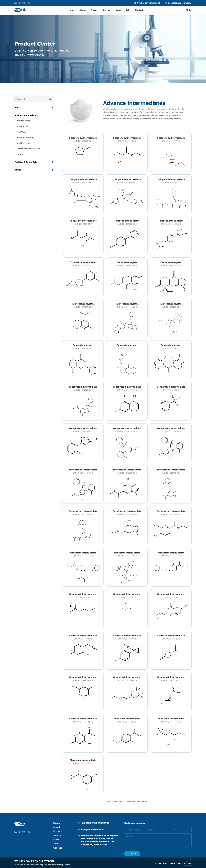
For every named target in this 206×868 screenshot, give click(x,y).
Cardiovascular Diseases (28, 149)
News (118, 10)
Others (20, 154)
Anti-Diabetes (23, 121)
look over (176, 864)
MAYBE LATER (161, 864)
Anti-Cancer (22, 126)
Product (94, 10)
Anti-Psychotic (24, 143)
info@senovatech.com (180, 3)
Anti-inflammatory (26, 138)
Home (72, 10)
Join (128, 10)
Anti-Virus (21, 132)
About (83, 10)
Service (107, 10)
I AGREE (188, 864)
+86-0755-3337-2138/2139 (147, 3)
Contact (139, 10)
